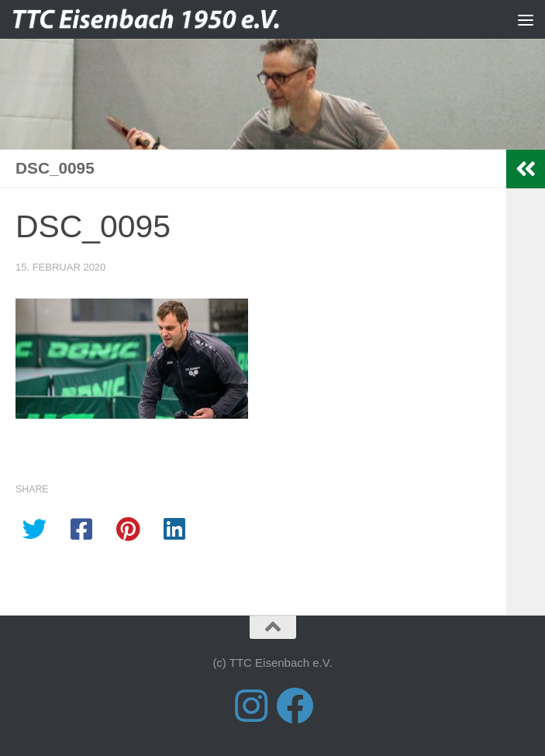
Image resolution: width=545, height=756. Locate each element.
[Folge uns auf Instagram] (251, 706)
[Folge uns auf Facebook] (295, 706)
